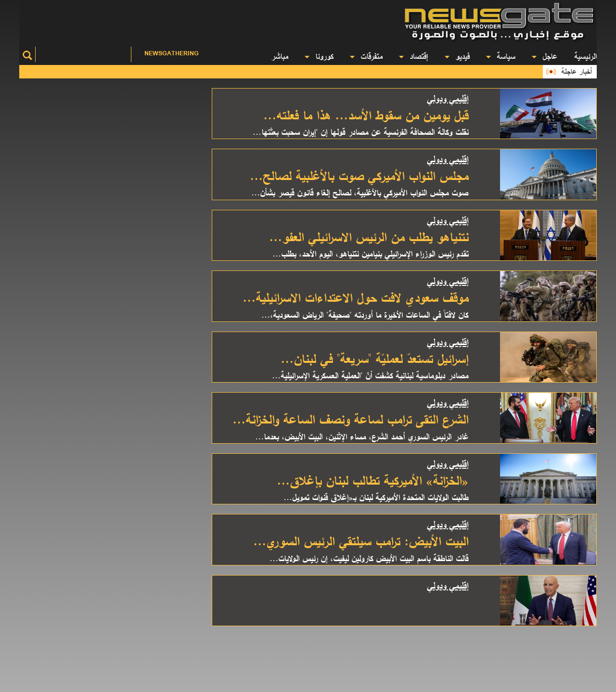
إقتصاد (413, 56)
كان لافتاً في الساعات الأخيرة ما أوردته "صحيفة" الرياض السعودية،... (365, 315)
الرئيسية (585, 56)
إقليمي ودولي (448, 99)
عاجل (545, 56)
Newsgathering (172, 53)
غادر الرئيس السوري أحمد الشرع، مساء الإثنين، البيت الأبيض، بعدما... (362, 436)
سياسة (500, 56)
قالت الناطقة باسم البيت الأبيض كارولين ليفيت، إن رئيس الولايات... (369, 558)
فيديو (457, 56)
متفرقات (366, 56)
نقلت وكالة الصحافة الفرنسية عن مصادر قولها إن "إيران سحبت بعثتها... (360, 132)
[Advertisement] (212, 22)
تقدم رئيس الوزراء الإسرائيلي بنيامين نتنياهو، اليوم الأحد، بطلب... (370, 254)
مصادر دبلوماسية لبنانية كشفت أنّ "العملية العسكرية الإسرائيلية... (370, 375)
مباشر (279, 56)
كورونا (319, 56)
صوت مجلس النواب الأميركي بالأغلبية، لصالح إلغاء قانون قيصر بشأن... (360, 192)
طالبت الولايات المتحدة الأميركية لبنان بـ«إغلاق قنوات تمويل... (376, 497)
